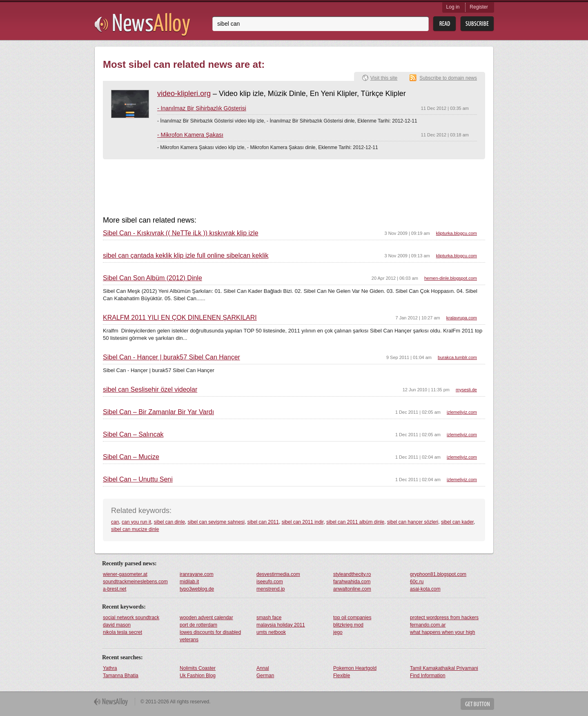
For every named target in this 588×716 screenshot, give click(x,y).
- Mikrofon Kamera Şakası (190, 135)
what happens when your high (442, 632)
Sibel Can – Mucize (131, 457)
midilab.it (189, 582)
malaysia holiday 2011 (281, 625)
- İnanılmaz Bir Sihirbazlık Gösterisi (202, 108)
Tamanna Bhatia (121, 676)
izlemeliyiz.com (462, 412)
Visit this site (384, 78)
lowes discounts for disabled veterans (210, 636)
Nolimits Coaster (198, 668)
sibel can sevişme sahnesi (216, 522)
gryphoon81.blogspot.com (438, 574)
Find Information (428, 676)
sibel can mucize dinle (135, 529)
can (115, 522)
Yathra (110, 668)
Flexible (342, 676)
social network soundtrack (131, 618)
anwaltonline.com (352, 589)
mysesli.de (466, 390)
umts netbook (271, 632)
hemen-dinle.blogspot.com (451, 278)
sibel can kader (457, 522)
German (265, 676)
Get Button (477, 704)
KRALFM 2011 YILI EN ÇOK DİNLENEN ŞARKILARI (180, 318)
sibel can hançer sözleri (413, 522)
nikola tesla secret (122, 632)
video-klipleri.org (184, 94)
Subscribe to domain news (448, 78)
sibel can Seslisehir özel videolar (150, 390)
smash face (269, 618)
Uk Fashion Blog (198, 676)
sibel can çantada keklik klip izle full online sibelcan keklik (186, 256)
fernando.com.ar (428, 625)
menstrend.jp (271, 589)
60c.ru (417, 582)
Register (479, 7)
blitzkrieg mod (348, 625)
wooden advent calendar (206, 618)
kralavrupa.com (462, 318)
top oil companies (352, 618)
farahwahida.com (352, 582)
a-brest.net (115, 589)
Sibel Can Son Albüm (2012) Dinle (153, 278)
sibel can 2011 (263, 522)
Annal (263, 668)
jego (338, 632)
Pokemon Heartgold (355, 668)
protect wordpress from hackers (444, 618)
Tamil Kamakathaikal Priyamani (444, 668)
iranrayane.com (197, 574)
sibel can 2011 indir (303, 522)
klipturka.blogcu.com (457, 233)
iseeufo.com (270, 582)
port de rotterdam (198, 625)
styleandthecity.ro (352, 574)
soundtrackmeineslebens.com (135, 582)
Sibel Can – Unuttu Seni (138, 480)
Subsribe (477, 24)
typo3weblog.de (197, 589)
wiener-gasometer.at (125, 574)
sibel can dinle (169, 522)
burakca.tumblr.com (457, 357)
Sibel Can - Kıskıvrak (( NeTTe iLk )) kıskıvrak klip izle (181, 233)
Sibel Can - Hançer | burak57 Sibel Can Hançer (171, 357)
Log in (453, 7)
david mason (117, 625)
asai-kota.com (425, 589)
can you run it (136, 522)
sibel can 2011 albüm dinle (355, 522)
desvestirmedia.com (278, 574)
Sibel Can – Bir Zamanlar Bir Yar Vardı (158, 412)
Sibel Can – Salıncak (133, 435)
